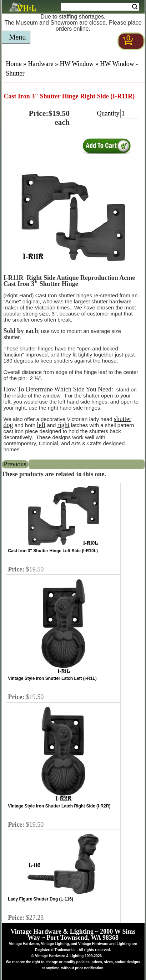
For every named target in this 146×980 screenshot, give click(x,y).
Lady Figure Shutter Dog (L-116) (41, 899)
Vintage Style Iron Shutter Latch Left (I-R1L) (52, 678)
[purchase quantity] (129, 114)
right (64, 425)
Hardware (41, 64)
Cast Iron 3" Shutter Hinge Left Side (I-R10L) (53, 551)
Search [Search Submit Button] (135, 7)
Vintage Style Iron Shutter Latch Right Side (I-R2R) (59, 806)
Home (14, 64)
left (41, 425)
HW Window (77, 64)
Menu (18, 37)
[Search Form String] (100, 7)
